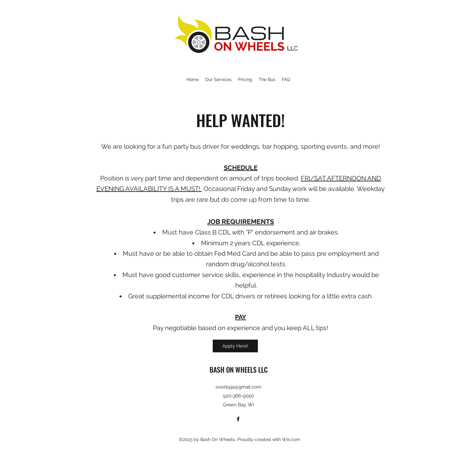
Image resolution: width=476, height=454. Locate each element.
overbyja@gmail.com (238, 387)
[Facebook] (238, 419)
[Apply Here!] (235, 346)
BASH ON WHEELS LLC (239, 369)
